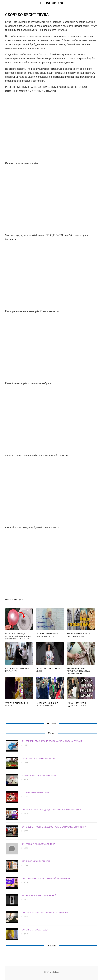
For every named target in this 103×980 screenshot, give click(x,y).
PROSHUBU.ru (52, 3)
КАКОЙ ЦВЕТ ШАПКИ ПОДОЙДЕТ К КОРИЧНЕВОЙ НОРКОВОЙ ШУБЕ (53, 810)
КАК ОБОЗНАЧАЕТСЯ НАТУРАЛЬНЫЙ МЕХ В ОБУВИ (46, 878)
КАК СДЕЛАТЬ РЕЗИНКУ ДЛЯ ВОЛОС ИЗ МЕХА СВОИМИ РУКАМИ (52, 741)
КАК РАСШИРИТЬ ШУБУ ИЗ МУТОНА (38, 844)
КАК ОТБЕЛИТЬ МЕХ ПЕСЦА (35, 930)
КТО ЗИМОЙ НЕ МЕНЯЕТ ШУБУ (36, 792)
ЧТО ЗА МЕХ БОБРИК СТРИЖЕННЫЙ (39, 895)
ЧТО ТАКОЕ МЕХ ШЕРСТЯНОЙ (36, 861)
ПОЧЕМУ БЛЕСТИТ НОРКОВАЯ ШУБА (39, 775)
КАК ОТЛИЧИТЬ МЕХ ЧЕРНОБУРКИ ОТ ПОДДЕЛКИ (45, 912)
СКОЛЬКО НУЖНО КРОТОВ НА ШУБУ (39, 758)
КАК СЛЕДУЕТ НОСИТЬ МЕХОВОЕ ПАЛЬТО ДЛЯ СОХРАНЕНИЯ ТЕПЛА (54, 827)
